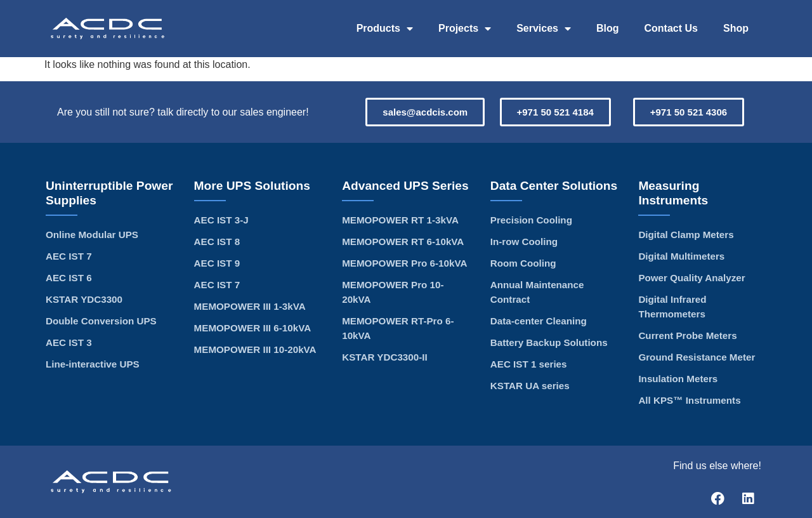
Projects (465, 29)
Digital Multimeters (681, 256)
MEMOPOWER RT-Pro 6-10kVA (398, 328)
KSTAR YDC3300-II (384, 357)
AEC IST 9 (217, 263)
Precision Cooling (531, 220)
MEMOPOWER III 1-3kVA (250, 306)
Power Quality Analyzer (691, 278)
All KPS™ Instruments (689, 400)
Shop (736, 28)
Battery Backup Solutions (549, 342)
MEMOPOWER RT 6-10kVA (403, 242)
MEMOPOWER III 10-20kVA (255, 349)
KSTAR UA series (530, 386)
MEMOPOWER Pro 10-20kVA (393, 292)
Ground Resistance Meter (697, 357)
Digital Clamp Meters (686, 235)
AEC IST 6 (69, 278)
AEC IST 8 (217, 242)
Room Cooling (523, 263)
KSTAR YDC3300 (84, 299)
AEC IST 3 (69, 342)
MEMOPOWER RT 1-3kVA (400, 220)
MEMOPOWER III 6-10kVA (253, 328)
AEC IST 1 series (529, 364)
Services (544, 29)
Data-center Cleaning (539, 321)
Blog (608, 28)
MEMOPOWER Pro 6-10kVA (404, 263)
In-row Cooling (524, 242)
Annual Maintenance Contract (537, 292)
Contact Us (671, 28)
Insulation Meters (678, 379)
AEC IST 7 (69, 256)
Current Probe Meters (687, 335)
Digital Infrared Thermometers (672, 307)
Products (385, 29)
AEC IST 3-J (221, 220)
